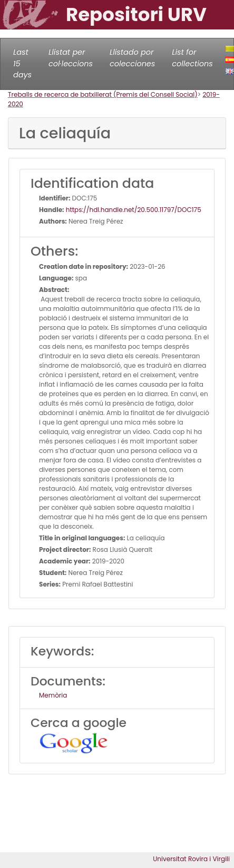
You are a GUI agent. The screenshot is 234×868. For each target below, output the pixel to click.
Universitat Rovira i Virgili (191, 859)
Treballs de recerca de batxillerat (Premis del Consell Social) (103, 94)
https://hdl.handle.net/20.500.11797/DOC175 (133, 210)
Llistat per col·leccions (71, 58)
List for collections (192, 58)
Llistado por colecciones (132, 58)
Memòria (53, 695)
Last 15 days (22, 63)
